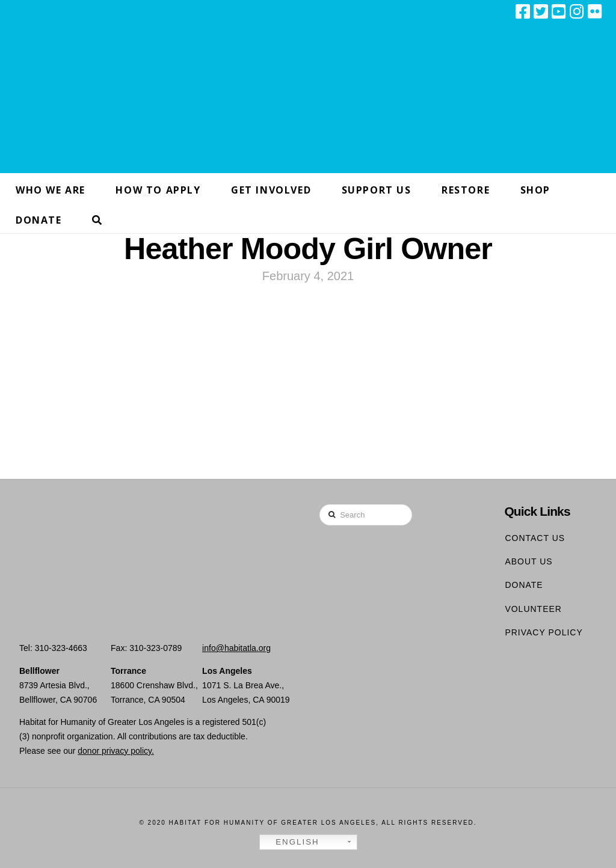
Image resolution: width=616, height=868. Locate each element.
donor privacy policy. (116, 751)
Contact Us (535, 538)
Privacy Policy (544, 632)
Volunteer (533, 609)
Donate (524, 585)
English (291, 842)
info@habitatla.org (236, 648)
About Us (528, 561)
